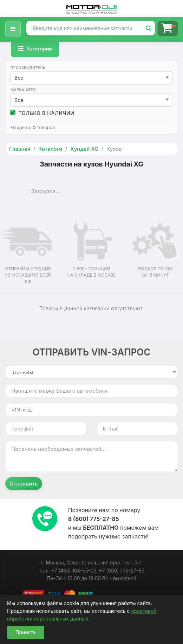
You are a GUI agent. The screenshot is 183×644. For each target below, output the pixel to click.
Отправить (24, 484)
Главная (20, 149)
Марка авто (23, 90)
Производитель (28, 68)
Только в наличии (43, 113)
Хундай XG (84, 149)
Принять (26, 632)
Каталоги (50, 149)
